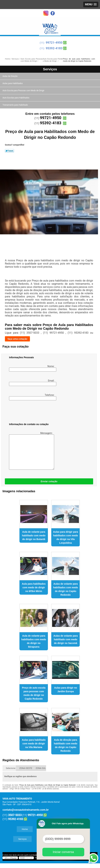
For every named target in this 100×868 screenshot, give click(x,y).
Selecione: (11, 768)
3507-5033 (15, 815)
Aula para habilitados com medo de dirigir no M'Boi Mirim (34, 587)
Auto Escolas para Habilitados (16, 98)
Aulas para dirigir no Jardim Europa (65, 690)
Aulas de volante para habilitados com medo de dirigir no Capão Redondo (66, 589)
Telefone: (32, 397)
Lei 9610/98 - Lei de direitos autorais (45, 789)
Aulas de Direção (10, 76)
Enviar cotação (49, 481)
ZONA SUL (41, 768)
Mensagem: (31, 451)
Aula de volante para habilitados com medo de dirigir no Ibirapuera (34, 641)
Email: (32, 383)
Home (25, 829)
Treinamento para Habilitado (15, 105)
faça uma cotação (17, 339)
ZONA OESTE (26, 768)
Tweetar (9, 151)
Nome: (32, 368)
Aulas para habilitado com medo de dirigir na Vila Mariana (34, 744)
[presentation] (30, 412)
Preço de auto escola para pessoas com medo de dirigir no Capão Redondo (34, 693)
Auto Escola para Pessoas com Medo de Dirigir (24, 91)
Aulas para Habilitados (13, 83)
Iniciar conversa (63, 852)
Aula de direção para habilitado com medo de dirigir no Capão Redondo (65, 745)
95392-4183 (54, 48)
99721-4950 (54, 43)
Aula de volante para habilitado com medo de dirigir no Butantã (34, 536)
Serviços (50, 69)
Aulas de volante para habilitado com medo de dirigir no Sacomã (66, 639)
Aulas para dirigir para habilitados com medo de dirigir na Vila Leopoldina (66, 537)
